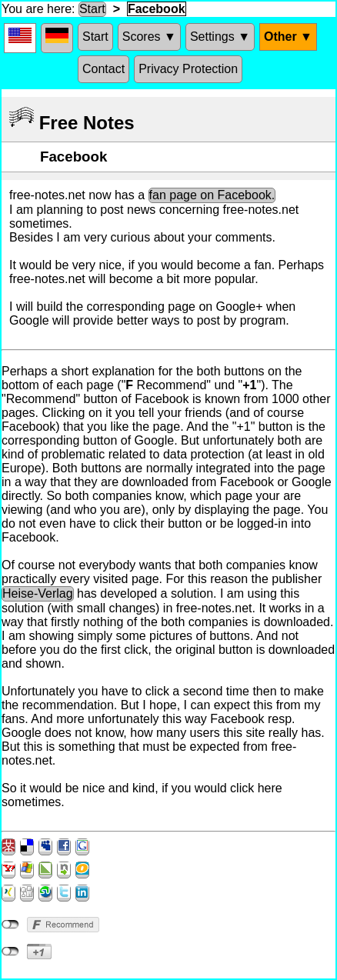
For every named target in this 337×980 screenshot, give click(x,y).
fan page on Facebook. (212, 195)
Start (92, 9)
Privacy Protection (188, 69)
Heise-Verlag (38, 593)
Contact (103, 69)
